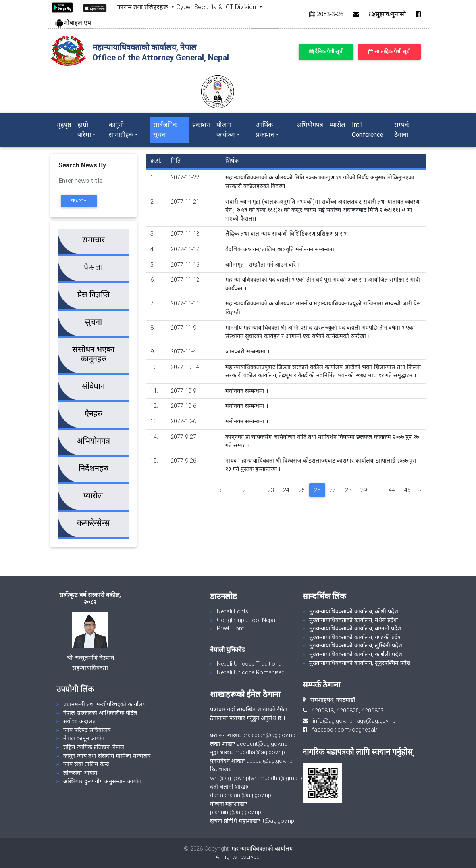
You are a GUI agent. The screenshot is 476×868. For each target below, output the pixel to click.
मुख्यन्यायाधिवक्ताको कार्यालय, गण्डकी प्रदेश (356, 637)
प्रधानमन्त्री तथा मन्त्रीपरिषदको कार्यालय (104, 704)
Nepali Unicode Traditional (250, 664)
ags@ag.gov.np (376, 721)
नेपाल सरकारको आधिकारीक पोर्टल (100, 713)
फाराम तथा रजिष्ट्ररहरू (143, 7)
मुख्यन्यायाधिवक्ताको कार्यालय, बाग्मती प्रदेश (355, 628)
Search (79, 201)
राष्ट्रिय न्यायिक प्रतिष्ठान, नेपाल (94, 747)
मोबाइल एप (73, 23)
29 (364, 490)
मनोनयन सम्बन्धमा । (247, 391)
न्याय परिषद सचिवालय (87, 730)
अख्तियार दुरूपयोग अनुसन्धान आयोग (102, 781)
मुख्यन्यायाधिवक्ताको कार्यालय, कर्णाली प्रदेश (356, 654)
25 (302, 490)
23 (271, 490)
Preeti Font (230, 628)
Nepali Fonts (232, 611)
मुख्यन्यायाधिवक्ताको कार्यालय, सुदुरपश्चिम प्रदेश (360, 663)
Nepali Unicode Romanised (251, 672)
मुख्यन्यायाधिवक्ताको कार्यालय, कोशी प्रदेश (354, 611)
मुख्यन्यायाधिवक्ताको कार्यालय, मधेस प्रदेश (354, 620)
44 (392, 490)
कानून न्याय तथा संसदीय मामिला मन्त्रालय (107, 756)
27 (333, 490)
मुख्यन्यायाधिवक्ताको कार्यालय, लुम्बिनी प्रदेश (356, 645)
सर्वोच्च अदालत (79, 721)
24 (286, 490)
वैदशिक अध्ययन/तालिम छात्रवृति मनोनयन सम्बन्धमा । (282, 249)
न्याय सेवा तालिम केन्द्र (86, 764)
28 (348, 490)
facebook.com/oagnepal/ (342, 730)
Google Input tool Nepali (247, 620)
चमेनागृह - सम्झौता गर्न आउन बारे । (262, 265)
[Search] (98, 181)
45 (407, 490)
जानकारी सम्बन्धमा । (247, 351)
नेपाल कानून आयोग (84, 738)
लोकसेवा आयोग (80, 773)
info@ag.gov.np (333, 721)
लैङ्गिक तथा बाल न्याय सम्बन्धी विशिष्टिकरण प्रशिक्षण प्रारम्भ (287, 234)
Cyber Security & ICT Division (217, 7)
